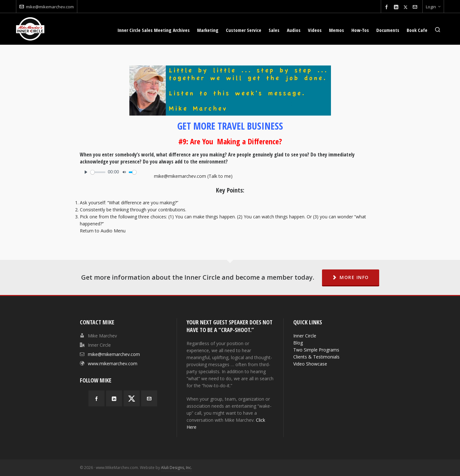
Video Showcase (310, 364)
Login (433, 7)
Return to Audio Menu (103, 231)
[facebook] (387, 7)
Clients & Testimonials (316, 357)
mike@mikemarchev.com (47, 7)
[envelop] (416, 7)
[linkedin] (397, 7)
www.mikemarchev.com (113, 363)
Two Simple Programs (316, 350)
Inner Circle (305, 336)
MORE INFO (351, 277)
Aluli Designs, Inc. (176, 468)
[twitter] (406, 7)
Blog (298, 343)
